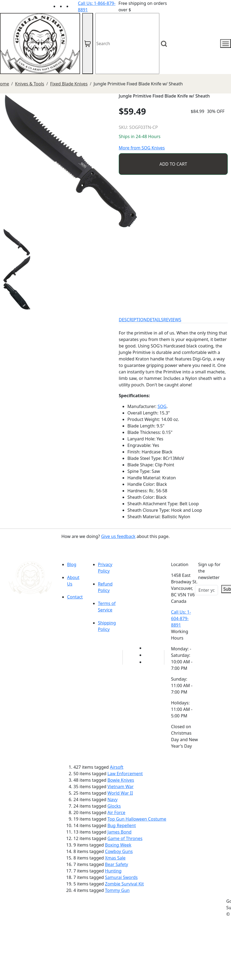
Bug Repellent (122, 825)
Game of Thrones (125, 838)
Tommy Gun (117, 890)
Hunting (113, 871)
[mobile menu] (226, 44)
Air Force (116, 812)
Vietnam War (121, 787)
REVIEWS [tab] (172, 320)
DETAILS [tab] (155, 320)
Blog (72, 564)
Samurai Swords (121, 877)
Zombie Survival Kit (124, 884)
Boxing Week (118, 845)
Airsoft (117, 767)
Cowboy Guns (119, 851)
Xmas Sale (115, 858)
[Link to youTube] (148, 648)
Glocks (114, 806)
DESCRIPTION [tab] (133, 320)
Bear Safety (116, 864)
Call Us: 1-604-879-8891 (181, 618)
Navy (112, 800)
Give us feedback (118, 536)
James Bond (119, 832)
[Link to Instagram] (75, 6)
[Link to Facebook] (148, 655)
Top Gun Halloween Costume (137, 819)
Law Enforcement (125, 774)
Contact (75, 597)
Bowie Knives (121, 780)
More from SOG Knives (142, 148)
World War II (120, 793)
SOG (162, 406)
